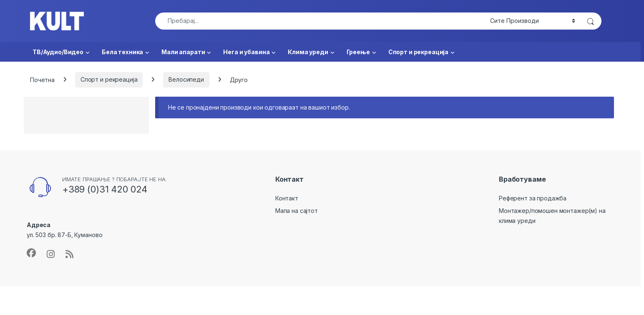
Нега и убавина (246, 52)
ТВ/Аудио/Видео (58, 52)
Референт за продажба (533, 198)
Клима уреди (308, 52)
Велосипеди (186, 79)
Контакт (287, 198)
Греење (358, 52)
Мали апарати (183, 52)
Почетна (42, 79)
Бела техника (122, 52)
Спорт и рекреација (418, 52)
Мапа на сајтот (297, 211)
